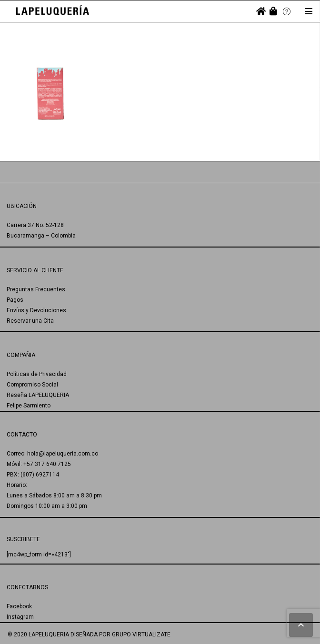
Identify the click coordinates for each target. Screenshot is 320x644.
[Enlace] (53, 11)
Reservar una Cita (30, 321)
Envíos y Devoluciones (36, 310)
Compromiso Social (32, 385)
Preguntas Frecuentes (36, 289)
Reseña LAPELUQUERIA (38, 395)
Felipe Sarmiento (29, 406)
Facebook (19, 606)
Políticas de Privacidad (37, 374)
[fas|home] (261, 11)
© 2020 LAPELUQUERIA (38, 634)
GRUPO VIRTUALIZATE (141, 634)
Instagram (20, 617)
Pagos (15, 300)
